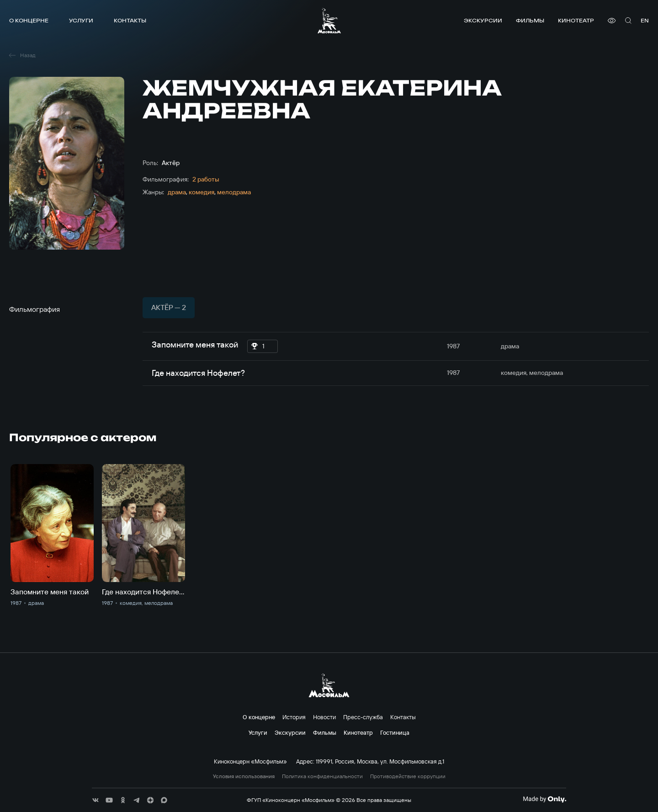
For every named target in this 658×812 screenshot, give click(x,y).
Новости (324, 717)
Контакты (130, 20)
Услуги (81, 20)
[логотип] (329, 21)
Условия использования (244, 776)
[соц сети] (96, 800)
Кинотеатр (576, 20)
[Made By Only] (544, 799)
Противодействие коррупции (408, 776)
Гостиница (395, 732)
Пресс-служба (363, 717)
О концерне (29, 20)
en (645, 20)
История (294, 717)
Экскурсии (483, 20)
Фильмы (530, 20)
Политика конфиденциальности (322, 776)
